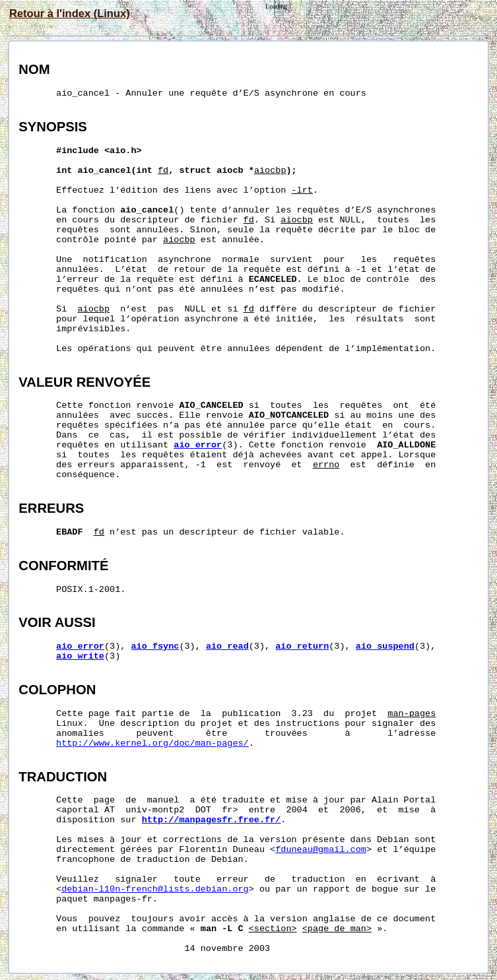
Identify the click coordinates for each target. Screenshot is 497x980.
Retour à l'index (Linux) (70, 13)
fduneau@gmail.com (321, 850)
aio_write (80, 656)
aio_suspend (385, 646)
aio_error (198, 445)
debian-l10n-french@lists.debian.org (155, 889)
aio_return (302, 646)
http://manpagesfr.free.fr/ (212, 820)
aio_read (227, 646)
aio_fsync (155, 646)
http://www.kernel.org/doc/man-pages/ (152, 743)
